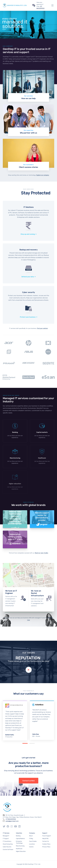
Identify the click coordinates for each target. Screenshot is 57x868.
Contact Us (46, 841)
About (31, 836)
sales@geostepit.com (12, 821)
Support (45, 833)
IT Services (6, 833)
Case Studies (33, 841)
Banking (18, 836)
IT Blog (31, 839)
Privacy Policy (46, 847)
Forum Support (47, 836)
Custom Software (8, 850)
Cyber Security (7, 847)
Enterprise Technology (19, 842)
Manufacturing (20, 846)
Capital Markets (20, 839)
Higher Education (21, 851)
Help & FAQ (45, 839)
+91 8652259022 (11, 819)
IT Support (6, 839)
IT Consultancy (7, 841)
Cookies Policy (46, 844)
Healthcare (19, 849)
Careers (31, 847)
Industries (19, 833)
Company (32, 833)
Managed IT (6, 836)
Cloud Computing (8, 844)
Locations (32, 844)
